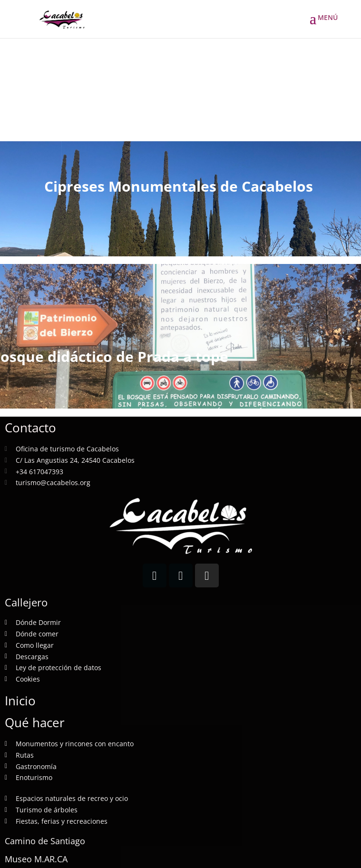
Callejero (26, 602)
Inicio (20, 701)
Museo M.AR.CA (36, 859)
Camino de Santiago (45, 841)
